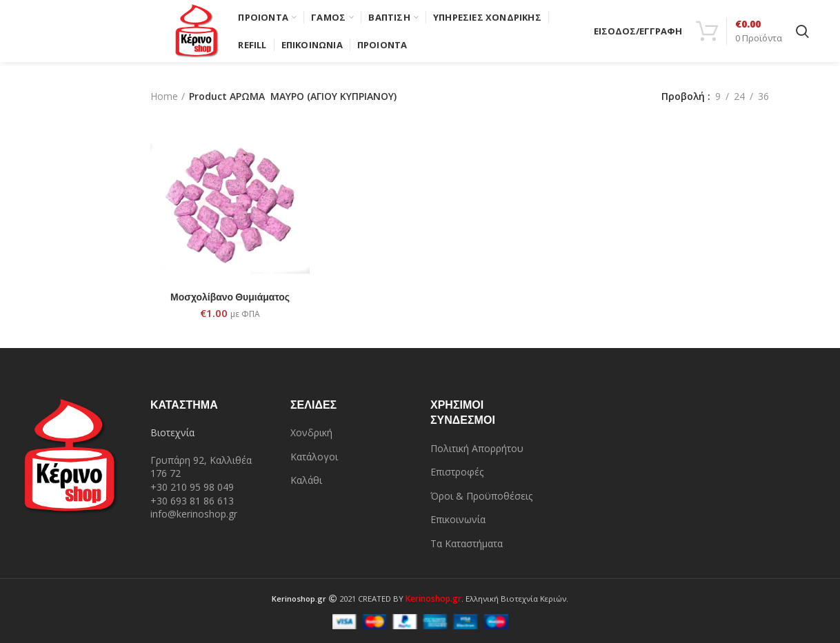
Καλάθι (306, 480)
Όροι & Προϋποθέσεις (481, 496)
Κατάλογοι (314, 457)
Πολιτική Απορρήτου (477, 448)
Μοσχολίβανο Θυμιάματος (230, 297)
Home (164, 96)
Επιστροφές (457, 472)
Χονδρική (311, 432)
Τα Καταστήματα (467, 543)
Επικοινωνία (458, 519)
